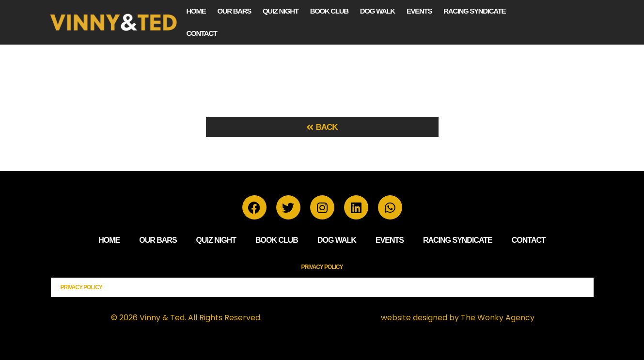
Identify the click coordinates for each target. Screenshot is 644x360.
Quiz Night (281, 11)
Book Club (329, 11)
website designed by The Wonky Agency (458, 318)
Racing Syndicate (474, 11)
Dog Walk (377, 11)
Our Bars (234, 11)
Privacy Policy (322, 267)
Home (196, 11)
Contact (202, 33)
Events (419, 11)
